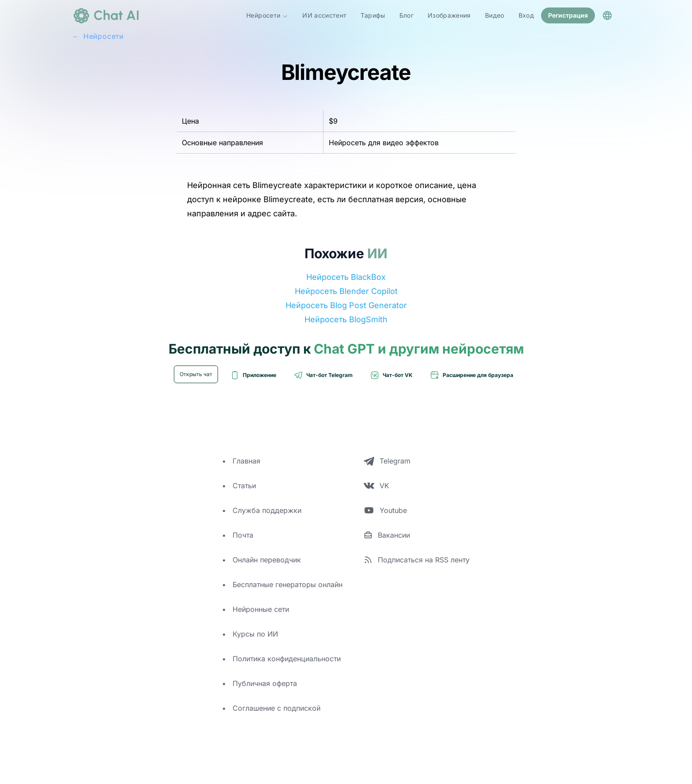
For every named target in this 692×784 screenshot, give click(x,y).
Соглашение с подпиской (276, 708)
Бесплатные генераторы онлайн (288, 584)
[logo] (106, 15)
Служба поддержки (267, 510)
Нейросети (267, 15)
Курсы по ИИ (255, 634)
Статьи (244, 486)
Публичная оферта (265, 683)
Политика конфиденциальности (287, 659)
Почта (243, 535)
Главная (246, 461)
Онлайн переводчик (267, 560)
